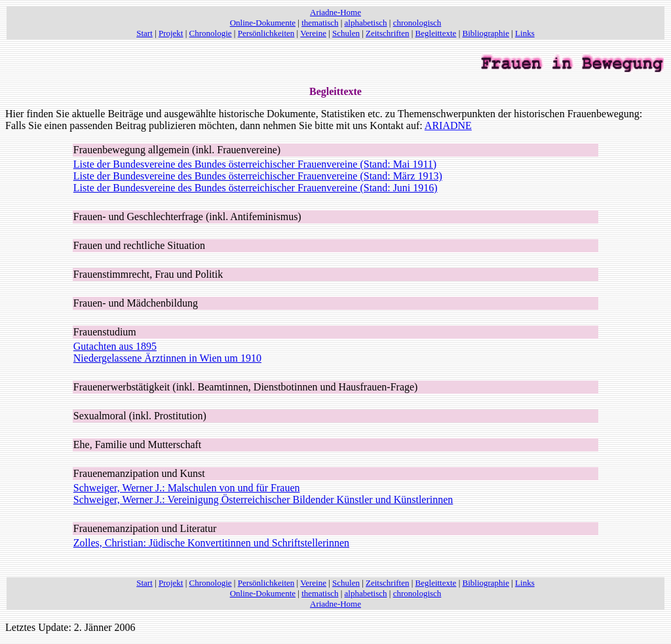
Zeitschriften (387, 33)
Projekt (171, 33)
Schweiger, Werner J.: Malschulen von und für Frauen (187, 488)
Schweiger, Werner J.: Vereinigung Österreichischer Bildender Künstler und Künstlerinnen (263, 500)
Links (525, 33)
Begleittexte (436, 33)
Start (144, 33)
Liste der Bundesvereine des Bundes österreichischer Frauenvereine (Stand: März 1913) (258, 176)
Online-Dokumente (263, 23)
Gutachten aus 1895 (115, 346)
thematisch (320, 23)
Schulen (346, 33)
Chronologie (211, 33)
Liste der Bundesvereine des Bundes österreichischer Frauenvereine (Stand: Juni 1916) (256, 188)
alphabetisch (366, 23)
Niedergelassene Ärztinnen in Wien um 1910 (167, 358)
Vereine (313, 33)
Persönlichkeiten (266, 33)
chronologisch (417, 23)
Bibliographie (486, 33)
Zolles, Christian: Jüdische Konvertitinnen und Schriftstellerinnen (211, 543)
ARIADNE (448, 125)
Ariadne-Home (335, 12)
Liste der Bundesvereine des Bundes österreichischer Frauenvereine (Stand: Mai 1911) (255, 164)
